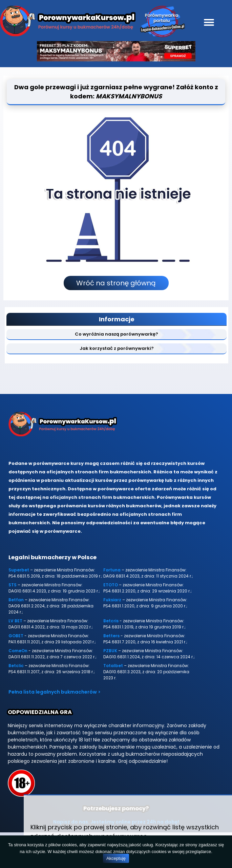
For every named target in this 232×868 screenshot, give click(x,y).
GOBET (16, 636)
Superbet (19, 570)
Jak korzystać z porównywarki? (117, 348)
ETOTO (111, 585)
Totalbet (113, 666)
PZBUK (110, 651)
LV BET (15, 621)
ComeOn (18, 651)
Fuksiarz (112, 600)
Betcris (111, 621)
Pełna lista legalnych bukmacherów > (55, 692)
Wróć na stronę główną (116, 283)
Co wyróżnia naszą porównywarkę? (117, 334)
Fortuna (112, 570)
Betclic (16, 666)
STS (13, 585)
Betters (111, 636)
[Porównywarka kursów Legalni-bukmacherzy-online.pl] (68, 22)
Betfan (16, 600)
